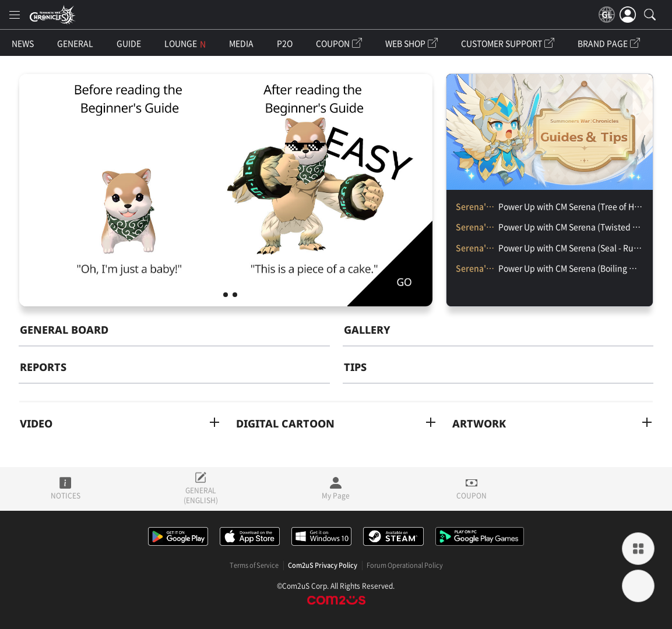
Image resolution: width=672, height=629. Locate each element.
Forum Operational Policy (405, 566)
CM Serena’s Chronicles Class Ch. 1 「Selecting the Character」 (235, 294)
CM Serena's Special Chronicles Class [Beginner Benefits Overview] (216, 294)
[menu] (15, 15)
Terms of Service (254, 566)
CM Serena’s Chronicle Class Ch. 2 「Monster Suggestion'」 (226, 294)
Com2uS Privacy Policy (323, 566)
